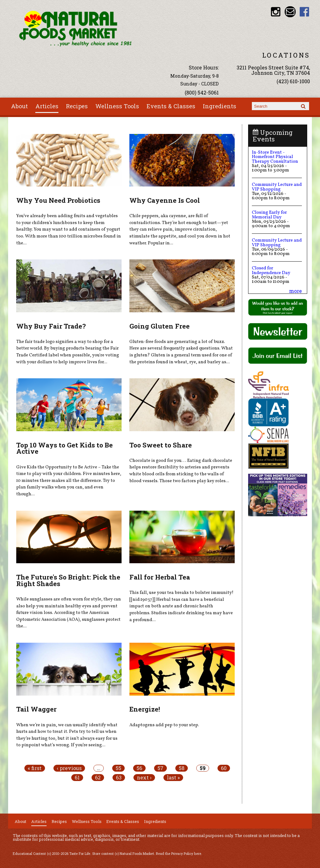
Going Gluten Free (160, 326)
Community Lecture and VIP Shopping (277, 187)
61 (77, 778)
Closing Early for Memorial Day (269, 215)
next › (144, 778)
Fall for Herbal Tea (160, 577)
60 (224, 768)
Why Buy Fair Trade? (51, 326)
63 (119, 778)
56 (139, 768)
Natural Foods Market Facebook (305, 12)
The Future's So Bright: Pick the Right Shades (68, 580)
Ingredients (220, 106)
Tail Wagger (36, 709)
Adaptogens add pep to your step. (164, 725)
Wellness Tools (117, 106)
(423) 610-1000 (293, 81)
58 (182, 768)
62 (98, 778)
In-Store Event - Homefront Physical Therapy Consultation (275, 157)
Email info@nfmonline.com (290, 12)
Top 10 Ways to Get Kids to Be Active (65, 448)
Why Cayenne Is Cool (165, 200)
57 (160, 768)
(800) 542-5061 (202, 92)
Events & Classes (171, 106)
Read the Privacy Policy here (179, 854)
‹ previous (69, 768)
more (295, 291)
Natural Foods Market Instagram (276, 12)
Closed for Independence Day (271, 270)
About (19, 106)
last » (173, 778)
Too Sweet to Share (161, 445)
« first (35, 768)
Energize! (145, 709)
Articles (47, 106)
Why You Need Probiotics (58, 200)
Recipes (77, 106)
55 (118, 768)
